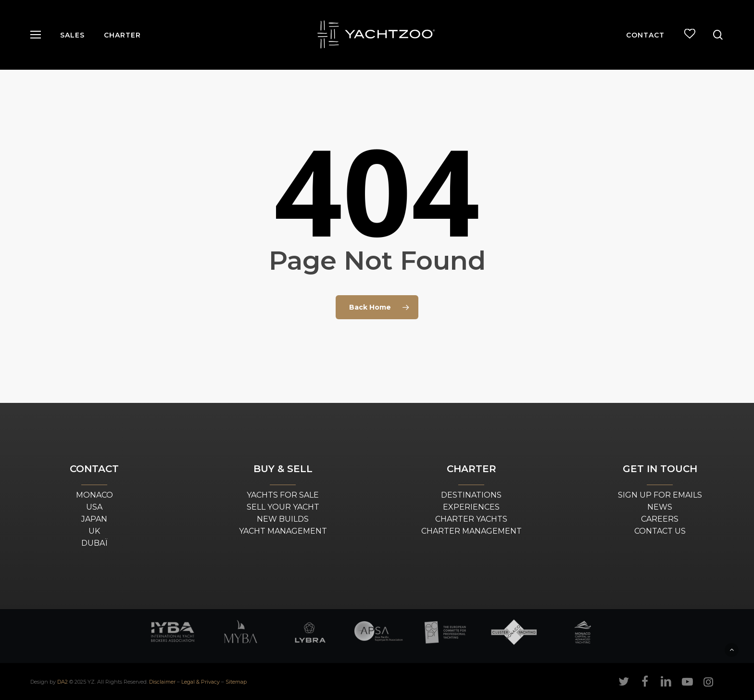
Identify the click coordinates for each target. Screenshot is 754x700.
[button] (36, 35)
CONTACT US (660, 531)
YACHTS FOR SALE (283, 495)
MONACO (94, 495)
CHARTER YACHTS (471, 519)
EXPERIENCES (471, 507)
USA (94, 507)
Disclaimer (162, 682)
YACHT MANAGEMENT (283, 531)
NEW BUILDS (283, 519)
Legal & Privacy (201, 682)
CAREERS (660, 519)
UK (94, 531)
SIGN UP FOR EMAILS (660, 495)
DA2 (63, 682)
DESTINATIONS (471, 495)
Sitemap (236, 682)
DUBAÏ (94, 543)
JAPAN (94, 519)
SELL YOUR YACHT (283, 507)
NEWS (660, 507)
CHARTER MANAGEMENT (471, 531)
